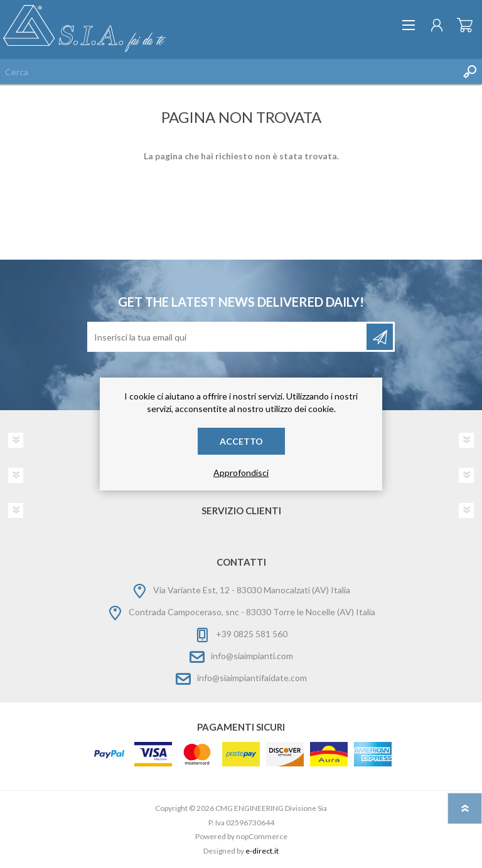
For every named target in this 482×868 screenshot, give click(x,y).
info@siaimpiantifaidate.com (252, 678)
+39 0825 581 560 (252, 634)
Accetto (241, 441)
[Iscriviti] (228, 337)
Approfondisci (241, 473)
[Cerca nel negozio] (228, 71)
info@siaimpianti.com (252, 656)
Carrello (465, 25)
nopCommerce (262, 836)
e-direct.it (262, 851)
